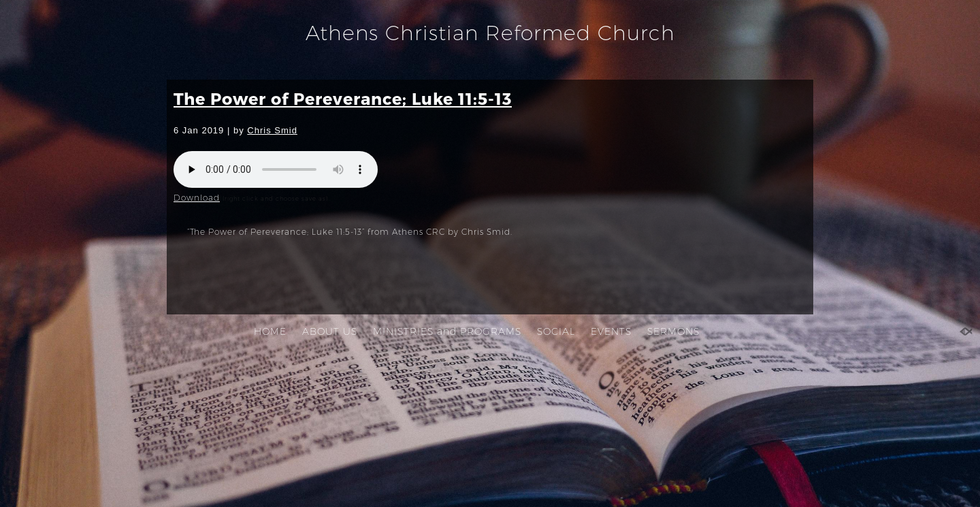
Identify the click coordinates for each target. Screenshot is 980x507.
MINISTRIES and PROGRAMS (447, 331)
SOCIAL (556, 331)
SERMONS (673, 331)
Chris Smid (272, 130)
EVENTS (611, 331)
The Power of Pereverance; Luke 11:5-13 (343, 98)
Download (197, 198)
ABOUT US (330, 331)
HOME (270, 331)
